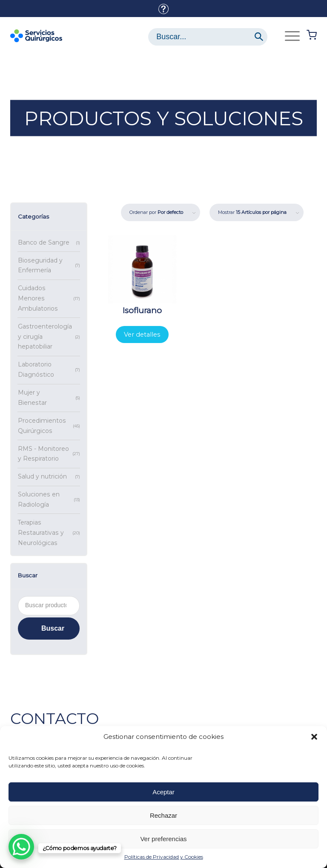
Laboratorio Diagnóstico (36, 369)
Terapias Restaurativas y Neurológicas (41, 533)
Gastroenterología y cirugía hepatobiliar (45, 337)
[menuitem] (163, 9)
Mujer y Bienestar (32, 398)
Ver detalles (142, 335)
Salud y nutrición (42, 476)
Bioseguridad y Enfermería (40, 265)
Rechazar (163, 815)
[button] (314, 737)
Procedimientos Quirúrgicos (42, 426)
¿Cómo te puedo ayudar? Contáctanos (163, 9)
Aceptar (163, 792)
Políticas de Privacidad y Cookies (164, 857)
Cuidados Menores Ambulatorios (38, 298)
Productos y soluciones (164, 118)
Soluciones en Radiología (39, 499)
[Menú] (288, 36)
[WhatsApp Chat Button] (21, 847)
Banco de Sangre (44, 242)
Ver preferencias (163, 839)
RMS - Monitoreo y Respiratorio (43, 454)
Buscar (53, 628)
